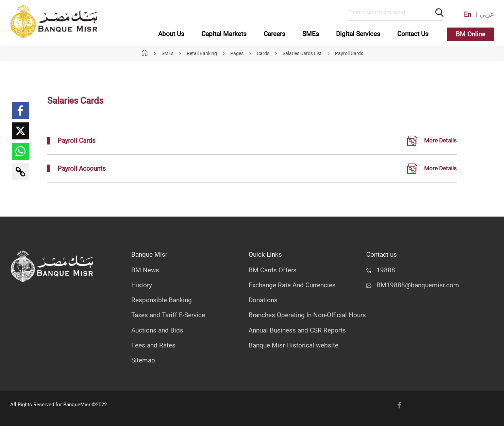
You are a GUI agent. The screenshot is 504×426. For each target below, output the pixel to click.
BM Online (471, 34)
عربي (487, 14)
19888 (381, 270)
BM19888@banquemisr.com (413, 285)
